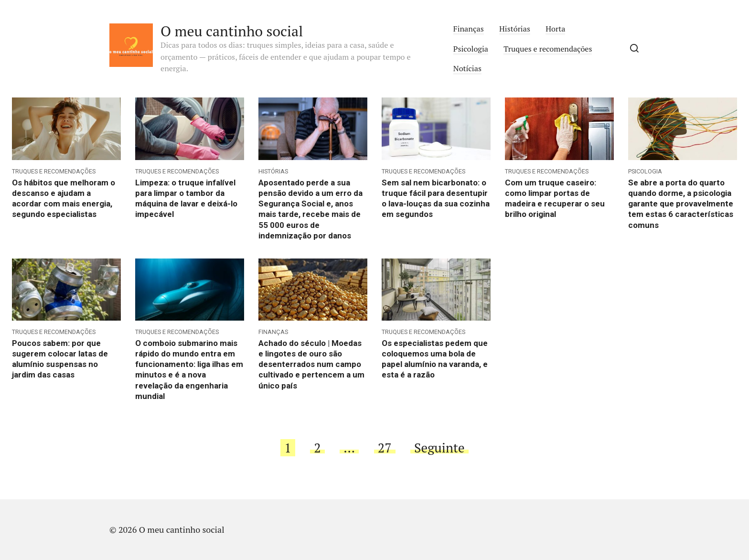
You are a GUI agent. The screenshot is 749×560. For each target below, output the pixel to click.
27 (385, 448)
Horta (555, 29)
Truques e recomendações (548, 49)
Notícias (467, 68)
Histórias (515, 29)
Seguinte (439, 448)
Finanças (469, 29)
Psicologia (471, 49)
